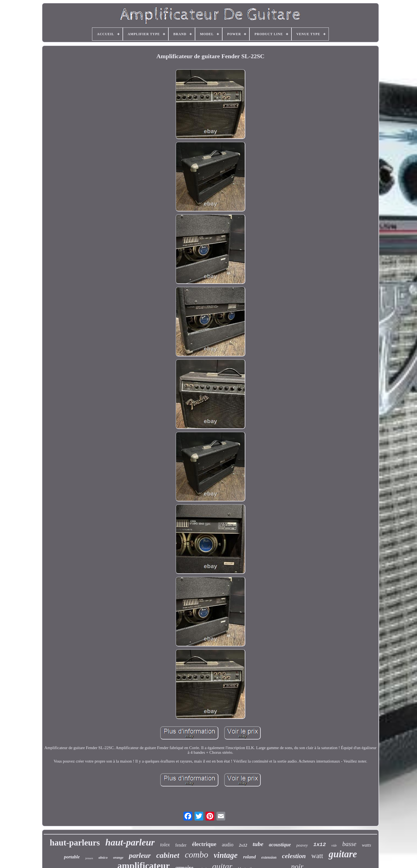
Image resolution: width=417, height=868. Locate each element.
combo (197, 855)
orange (118, 857)
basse (349, 844)
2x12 (243, 845)
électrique (204, 844)
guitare (343, 854)
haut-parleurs (75, 843)
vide (334, 845)
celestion (294, 856)
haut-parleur (130, 842)
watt (317, 856)
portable (72, 857)
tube (258, 844)
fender (181, 845)
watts (366, 845)
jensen (89, 858)
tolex (165, 845)
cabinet (168, 855)
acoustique (280, 845)
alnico (103, 857)
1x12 (320, 845)
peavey (302, 845)
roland (249, 857)
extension (269, 857)
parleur (140, 856)
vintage (226, 855)
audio (228, 845)
